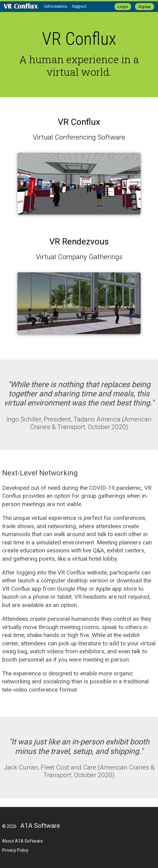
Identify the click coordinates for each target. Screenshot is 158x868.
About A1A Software (23, 841)
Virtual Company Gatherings (79, 257)
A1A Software (40, 826)
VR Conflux (79, 122)
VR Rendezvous (79, 242)
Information (56, 6)
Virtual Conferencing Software (79, 137)
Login (123, 7)
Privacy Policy (15, 850)
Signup (145, 7)
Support (79, 6)
